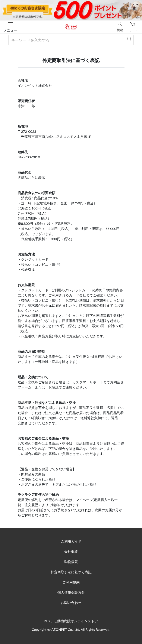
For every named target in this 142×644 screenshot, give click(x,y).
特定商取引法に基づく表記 (71, 572)
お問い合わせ (71, 603)
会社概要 (71, 551)
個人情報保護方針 (71, 592)
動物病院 (71, 562)
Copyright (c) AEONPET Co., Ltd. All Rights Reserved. (71, 629)
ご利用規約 (71, 582)
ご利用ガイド (71, 541)
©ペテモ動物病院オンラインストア (71, 621)
